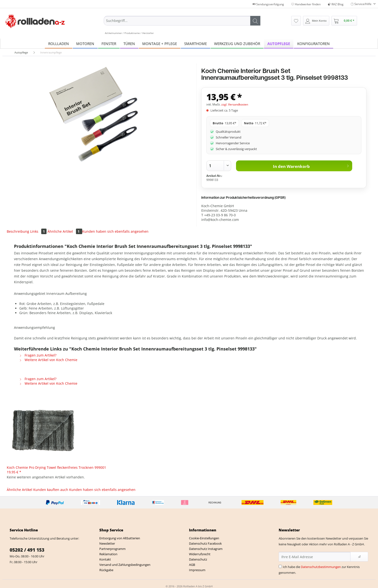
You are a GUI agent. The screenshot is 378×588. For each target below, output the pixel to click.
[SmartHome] (196, 43)
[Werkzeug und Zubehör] (237, 43)
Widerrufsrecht (200, 554)
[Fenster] (109, 43)
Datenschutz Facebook (205, 543)
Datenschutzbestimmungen (321, 567)
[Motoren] (85, 43)
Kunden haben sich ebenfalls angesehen (115, 231)
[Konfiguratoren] (314, 43)
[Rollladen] (59, 43)
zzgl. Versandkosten (235, 104)
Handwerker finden (306, 4)
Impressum (197, 570)
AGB (192, 565)
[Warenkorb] (344, 21)
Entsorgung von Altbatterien (120, 538)
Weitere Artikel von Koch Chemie (48, 360)
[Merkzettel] (296, 21)
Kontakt (105, 559)
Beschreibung (18, 231)
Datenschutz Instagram (206, 549)
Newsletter (107, 543)
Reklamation (108, 554)
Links (39, 231)
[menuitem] (182, 25)
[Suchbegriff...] (182, 21)
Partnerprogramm (112, 549)
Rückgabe (106, 570)
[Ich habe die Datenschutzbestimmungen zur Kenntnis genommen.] (280, 566)
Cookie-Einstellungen (204, 538)
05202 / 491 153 (27, 550)
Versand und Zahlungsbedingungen (125, 565)
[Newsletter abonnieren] (359, 557)
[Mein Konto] (316, 21)
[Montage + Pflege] (160, 43)
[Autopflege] (279, 43)
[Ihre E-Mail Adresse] (315, 557)
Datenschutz (198, 559)
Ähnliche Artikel (65, 231)
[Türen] (129, 43)
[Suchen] (255, 21)
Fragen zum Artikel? (38, 355)
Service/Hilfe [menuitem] (361, 4)
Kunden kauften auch (51, 490)
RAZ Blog (336, 4)
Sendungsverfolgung (268, 4)
